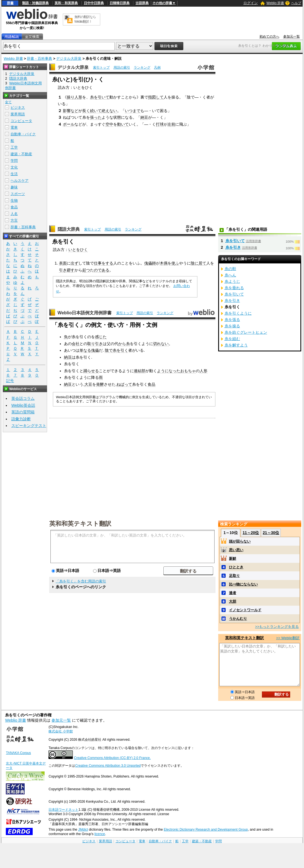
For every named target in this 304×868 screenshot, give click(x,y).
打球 (160, 124)
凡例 (157, 68)
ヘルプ (296, 3)
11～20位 (251, 533)
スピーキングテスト (29, 426)
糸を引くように (238, 313)
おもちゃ (188, 371)
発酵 (100, 384)
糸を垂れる (234, 288)
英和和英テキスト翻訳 (80, 523)
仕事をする (104, 263)
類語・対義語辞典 (35, 3)
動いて (123, 124)
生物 (14, 200)
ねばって (124, 384)
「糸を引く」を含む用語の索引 (81, 581)
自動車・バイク (23, 134)
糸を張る (232, 320)
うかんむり (238, 619)
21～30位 (271, 533)
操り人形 (74, 97)
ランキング (142, 68)
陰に (195, 263)
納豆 (144, 117)
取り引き (95, 344)
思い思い (236, 550)
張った (96, 117)
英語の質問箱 (23, 412)
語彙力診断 (21, 419)
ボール (69, 124)
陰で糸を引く (117, 350)
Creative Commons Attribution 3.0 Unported (108, 766)
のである (102, 270)
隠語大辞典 (69, 229)
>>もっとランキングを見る (277, 627)
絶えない (109, 111)
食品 (151, 384)
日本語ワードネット (63, 810)
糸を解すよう (236, 345)
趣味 (14, 187)
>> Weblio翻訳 (288, 638)
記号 (10, 381)
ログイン (251, 3)
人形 (203, 371)
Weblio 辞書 (275, 3)
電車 (14, 127)
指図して (156, 97)
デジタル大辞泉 (69, 59)
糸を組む (232, 339)
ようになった (169, 371)
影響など (71, 111)
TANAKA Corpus (18, 753)
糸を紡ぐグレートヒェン (246, 332)
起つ (86, 270)
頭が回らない (240, 541)
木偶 (164, 263)
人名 (14, 214)
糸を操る (232, 326)
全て (8, 102)
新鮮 (233, 559)
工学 (14, 147)
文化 (14, 167)
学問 (14, 161)
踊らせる (91, 371)
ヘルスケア (20, 181)
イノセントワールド (245, 610)
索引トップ (101, 68)
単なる (85, 350)
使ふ (175, 263)
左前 (171, 124)
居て (202, 263)
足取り (234, 576)
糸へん (230, 275)
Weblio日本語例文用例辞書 (85, 313)
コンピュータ (21, 121)
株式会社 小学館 (60, 731)
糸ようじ (232, 281)
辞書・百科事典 (39, 59)
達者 (233, 593)
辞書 (10, 3)
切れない (161, 344)
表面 (63, 263)
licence (100, 834)
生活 (14, 174)
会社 (76, 344)
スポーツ (18, 194)
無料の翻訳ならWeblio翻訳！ (85, 19)
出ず (74, 263)
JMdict (83, 830)
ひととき (236, 567)
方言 (14, 220)
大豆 (88, 384)
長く (86, 111)
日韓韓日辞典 (120, 3)
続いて (96, 111)
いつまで (133, 111)
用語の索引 (122, 68)
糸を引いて (100, 97)
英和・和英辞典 (66, 3)
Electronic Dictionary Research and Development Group (206, 830)
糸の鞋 (230, 269)
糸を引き (233, 247)
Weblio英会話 (23, 405)
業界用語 (18, 114)
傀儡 (95, 350)
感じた (101, 337)
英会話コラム (23, 398)
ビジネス (18, 107)
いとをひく (78, 250)
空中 (109, 124)
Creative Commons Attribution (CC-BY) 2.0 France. (112, 758)
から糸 (124, 344)
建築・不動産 (21, 154)
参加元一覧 (292, 37)
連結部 (140, 371)
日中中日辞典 (94, 3)
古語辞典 (142, 3)
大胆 (233, 601)
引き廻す (67, 270)
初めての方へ (269, 37)
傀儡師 (150, 263)
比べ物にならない (243, 584)
